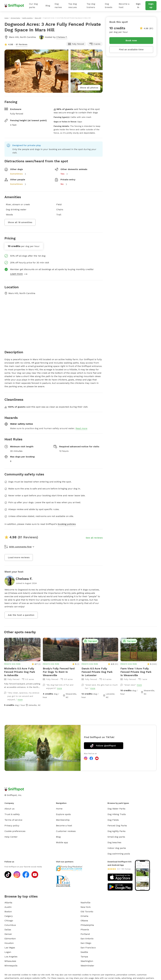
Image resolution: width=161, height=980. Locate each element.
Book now (131, 40)
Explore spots (63, 814)
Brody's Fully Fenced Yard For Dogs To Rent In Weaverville (59, 672)
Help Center (11, 837)
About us (9, 809)
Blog (48, 6)
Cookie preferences (15, 831)
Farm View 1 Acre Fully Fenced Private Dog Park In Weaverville (136, 672)
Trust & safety (12, 814)
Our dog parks (33, 6)
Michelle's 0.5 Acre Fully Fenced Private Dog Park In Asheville (20, 672)
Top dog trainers (91, 6)
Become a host (124, 6)
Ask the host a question (21, 615)
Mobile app (62, 842)
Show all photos (89, 88)
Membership (63, 820)
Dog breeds (109, 6)
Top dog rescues (72, 6)
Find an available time (131, 49)
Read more (81, 428)
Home (59, 809)
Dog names (58, 6)
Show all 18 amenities (20, 222)
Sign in (138, 6)
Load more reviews (19, 557)
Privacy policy (12, 826)
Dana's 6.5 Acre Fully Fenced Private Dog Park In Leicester (97, 672)
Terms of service (13, 820)
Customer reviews (66, 831)
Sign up (151, 6)
